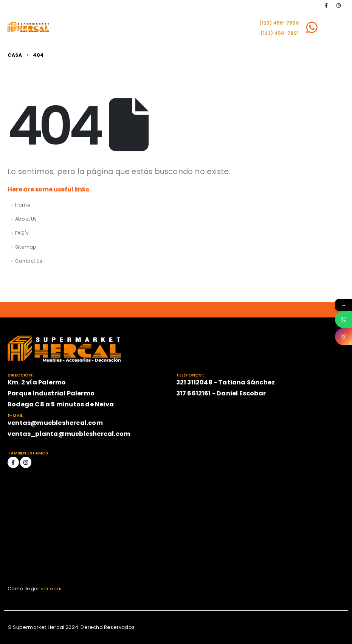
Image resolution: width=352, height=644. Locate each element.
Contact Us (29, 261)
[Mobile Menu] (334, 27)
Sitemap (26, 247)
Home (23, 205)
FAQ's (22, 233)
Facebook (13, 462)
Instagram (26, 462)
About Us (26, 219)
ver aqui (51, 589)
